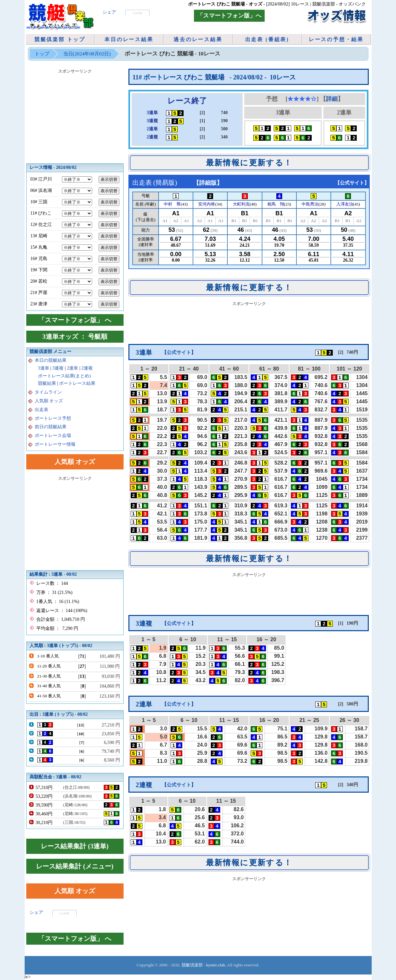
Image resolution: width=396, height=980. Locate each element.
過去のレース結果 (198, 39)
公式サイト (352, 183)
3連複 (58, 368)
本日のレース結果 (129, 39)
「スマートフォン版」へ (229, 16)
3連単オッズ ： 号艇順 (75, 337)
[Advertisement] (249, 323)
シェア (109, 12)
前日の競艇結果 (51, 427)
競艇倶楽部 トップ (60, 39)
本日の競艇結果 (51, 360)
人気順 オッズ (49, 401)
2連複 (87, 368)
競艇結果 (47, 383)
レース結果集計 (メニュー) (75, 866)
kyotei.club (216, 965)
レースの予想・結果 (336, 39)
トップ (42, 54)
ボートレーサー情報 (55, 444)
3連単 (44, 368)
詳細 (332, 99)
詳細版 (208, 183)
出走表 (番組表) (267, 39)
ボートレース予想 (53, 418)
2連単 (72, 368)
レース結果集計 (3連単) (75, 846)
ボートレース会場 (53, 436)
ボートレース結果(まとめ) (64, 376)
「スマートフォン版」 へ (75, 320)
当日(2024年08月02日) (87, 54)
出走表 (42, 410)
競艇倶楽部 (192, 965)
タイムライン (48, 392)
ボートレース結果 (77, 383)
